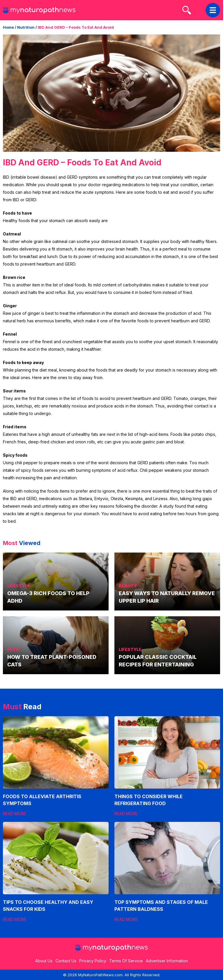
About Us (44, 961)
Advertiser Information (167, 961)
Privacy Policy (93, 961)
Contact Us (66, 961)
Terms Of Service (126, 961)
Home (8, 27)
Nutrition (26, 27)
